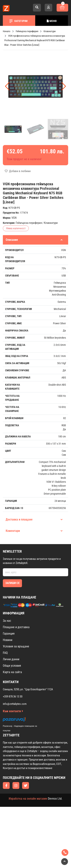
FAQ (5, 653)
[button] (64, 86)
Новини (8, 640)
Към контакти (13, 711)
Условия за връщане (16, 646)
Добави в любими (18, 171)
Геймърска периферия (29, 223)
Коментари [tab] (34, 531)
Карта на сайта (12, 672)
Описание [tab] (34, 240)
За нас (7, 621)
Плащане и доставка (16, 627)
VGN (14, 218)
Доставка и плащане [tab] (34, 519)
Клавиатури (51, 223)
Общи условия (12, 666)
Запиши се (12, 583)
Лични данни (11, 659)
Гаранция (9, 634)
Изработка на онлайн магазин (28, 799)
